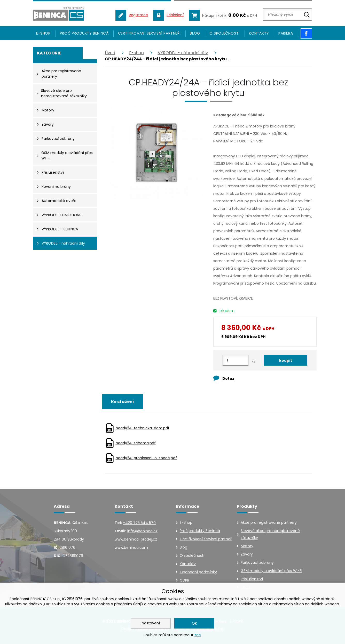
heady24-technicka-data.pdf (143, 428)
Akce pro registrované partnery (269, 522)
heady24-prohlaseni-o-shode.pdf (146, 458)
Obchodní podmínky (198, 572)
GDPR (185, 580)
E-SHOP (43, 33)
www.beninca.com (131, 548)
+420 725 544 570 (139, 523)
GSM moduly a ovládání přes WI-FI (271, 571)
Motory (247, 546)
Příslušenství (252, 579)
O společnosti (225, 33)
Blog (195, 33)
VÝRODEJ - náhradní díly (183, 53)
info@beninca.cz (142, 531)
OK (194, 623)
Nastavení (151, 623)
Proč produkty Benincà (84, 33)
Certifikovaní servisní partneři (149, 33)
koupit (286, 360)
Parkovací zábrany (257, 562)
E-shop (136, 53)
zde (198, 635)
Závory (247, 554)
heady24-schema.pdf (136, 443)
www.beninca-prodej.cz (136, 539)
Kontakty (259, 33)
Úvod (110, 53)
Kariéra (286, 33)
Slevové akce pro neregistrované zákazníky (270, 534)
